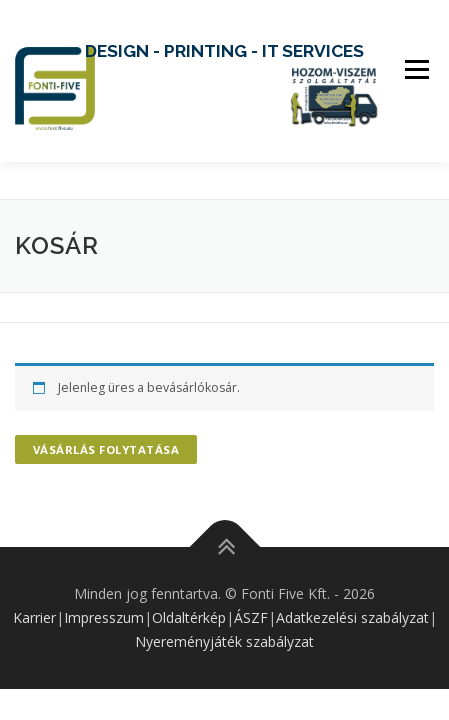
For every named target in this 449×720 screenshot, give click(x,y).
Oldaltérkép (189, 617)
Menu (415, 69)
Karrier (34, 617)
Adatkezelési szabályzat (352, 617)
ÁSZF (251, 617)
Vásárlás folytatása (106, 449)
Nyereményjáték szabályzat (224, 641)
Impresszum (104, 617)
